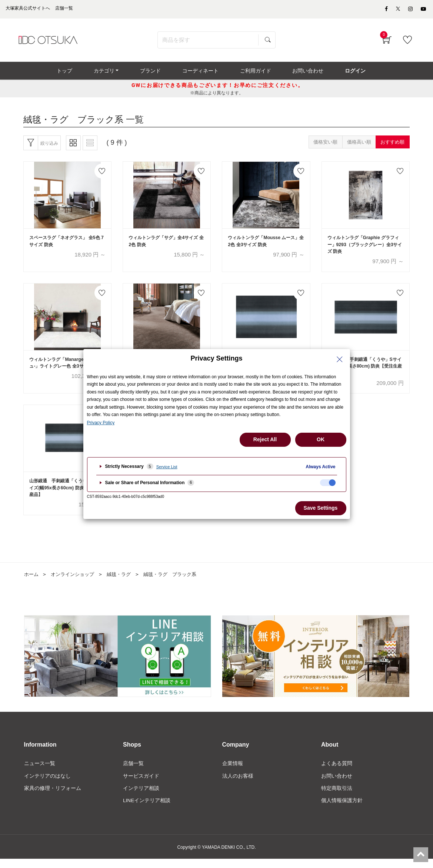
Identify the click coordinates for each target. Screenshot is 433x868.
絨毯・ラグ (124, 582)
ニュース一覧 (40, 771)
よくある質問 (337, 771)
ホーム (32, 582)
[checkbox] (328, 483)
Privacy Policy (101, 423)
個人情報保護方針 (342, 809)
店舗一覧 (133, 771)
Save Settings (321, 508)
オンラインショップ (75, 582)
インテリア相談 (141, 797)
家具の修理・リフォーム (53, 797)
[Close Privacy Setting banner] (340, 359)
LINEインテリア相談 (147, 809)
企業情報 (233, 771)
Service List (167, 467)
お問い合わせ (337, 784)
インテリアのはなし (47, 784)
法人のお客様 (238, 784)
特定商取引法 (337, 797)
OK (321, 439)
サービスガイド (141, 784)
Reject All (265, 439)
